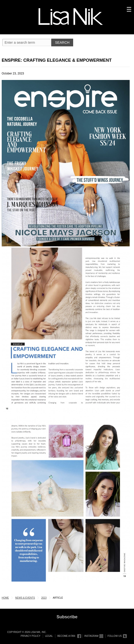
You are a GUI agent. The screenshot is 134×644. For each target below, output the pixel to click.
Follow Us (115, 636)
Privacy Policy (31, 636)
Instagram (91, 636)
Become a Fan (66, 636)
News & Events (25, 598)
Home (5, 598)
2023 (44, 598)
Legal (49, 636)
